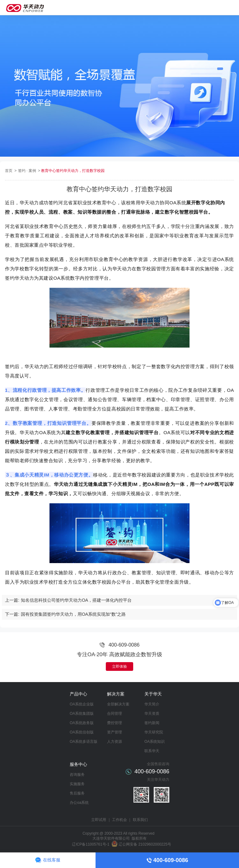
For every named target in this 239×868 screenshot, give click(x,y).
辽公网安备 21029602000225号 (145, 844)
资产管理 (115, 732)
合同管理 (115, 714)
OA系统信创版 (82, 732)
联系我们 (140, 820)
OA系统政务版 (82, 723)
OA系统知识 (155, 742)
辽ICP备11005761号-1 (91, 844)
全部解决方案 (118, 704)
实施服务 (77, 784)
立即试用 (99, 820)
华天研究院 (154, 732)
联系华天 (152, 751)
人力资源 (115, 742)
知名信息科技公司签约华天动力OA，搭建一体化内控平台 (76, 600)
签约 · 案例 (28, 171)
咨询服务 (77, 775)
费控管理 (115, 723)
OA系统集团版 (82, 714)
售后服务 (77, 793)
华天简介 (152, 704)
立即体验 (119, 666)
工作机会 (119, 820)
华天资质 (152, 714)
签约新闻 (152, 723)
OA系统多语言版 (84, 742)
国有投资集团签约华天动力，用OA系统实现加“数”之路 (73, 614)
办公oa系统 (79, 803)
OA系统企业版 (82, 704)
